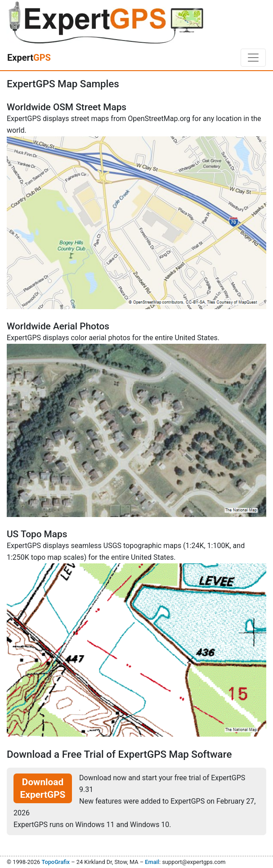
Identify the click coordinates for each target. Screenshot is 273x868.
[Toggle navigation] (253, 58)
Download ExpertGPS (43, 788)
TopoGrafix (55, 862)
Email (152, 862)
